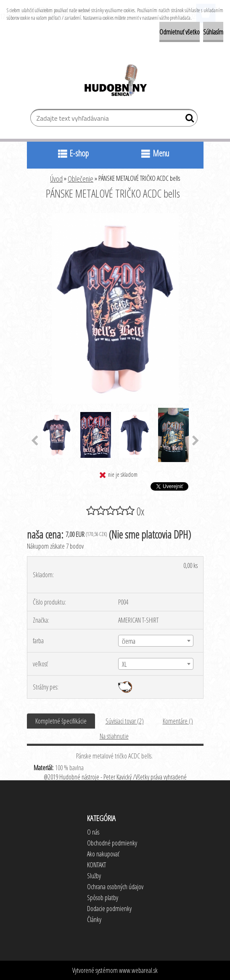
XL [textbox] (124, 664)
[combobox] (156, 641)
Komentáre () (178, 721)
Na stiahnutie (114, 736)
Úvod (56, 179)
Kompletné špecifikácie (61, 721)
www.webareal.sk (138, 970)
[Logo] (115, 82)
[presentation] (35, 441)
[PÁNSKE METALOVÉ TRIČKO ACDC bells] (115, 217)
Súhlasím (213, 32)
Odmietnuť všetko (180, 32)
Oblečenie (81, 179)
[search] (188, 120)
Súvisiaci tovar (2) (125, 721)
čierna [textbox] (129, 641)
